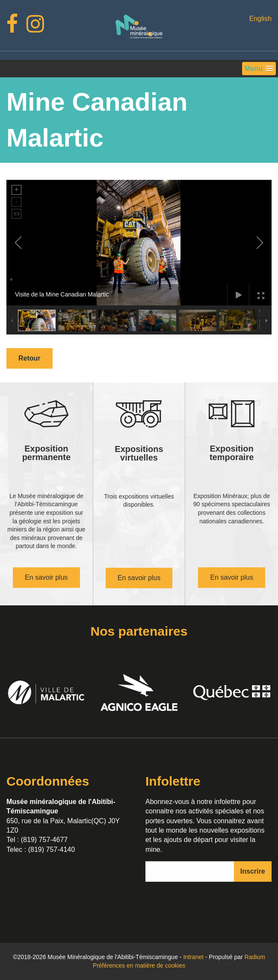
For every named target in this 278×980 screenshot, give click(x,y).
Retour (30, 358)
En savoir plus (46, 577)
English (260, 19)
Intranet (193, 957)
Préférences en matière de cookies (139, 965)
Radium (255, 957)
